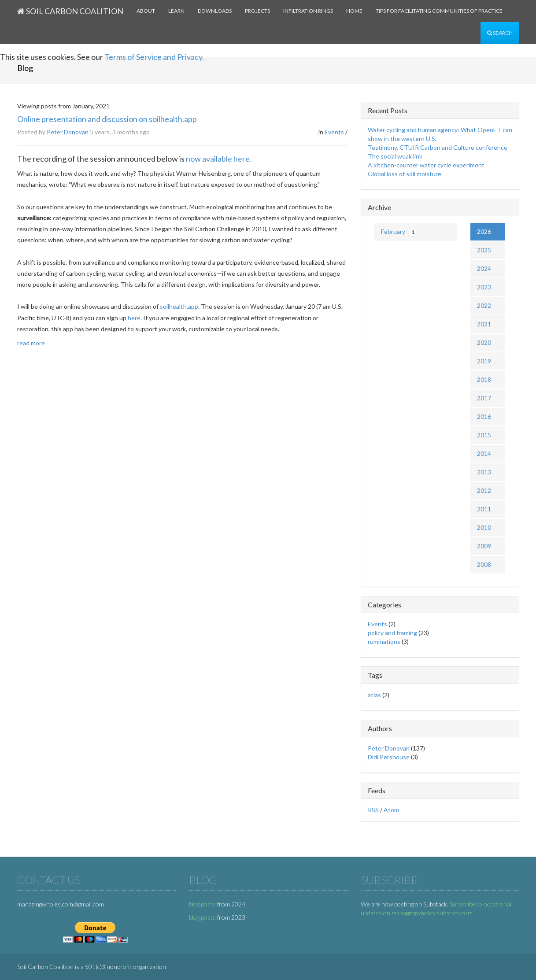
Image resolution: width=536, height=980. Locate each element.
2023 (484, 287)
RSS (373, 810)
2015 (484, 435)
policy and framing (392, 633)
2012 (484, 490)
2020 (484, 342)
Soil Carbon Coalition (70, 11)
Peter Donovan (68, 132)
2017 (484, 398)
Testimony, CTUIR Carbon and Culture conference (438, 147)
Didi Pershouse (389, 757)
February (399, 232)
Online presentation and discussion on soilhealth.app (107, 119)
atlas (374, 695)
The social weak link (395, 156)
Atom (391, 810)
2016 (484, 416)
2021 (484, 324)
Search (500, 33)
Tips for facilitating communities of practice (439, 11)
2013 (484, 472)
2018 (484, 379)
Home (354, 11)
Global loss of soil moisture (405, 174)
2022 (484, 305)
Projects (257, 11)
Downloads (215, 11)
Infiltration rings (308, 11)
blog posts (202, 904)
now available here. (219, 159)
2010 (484, 527)
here (134, 318)
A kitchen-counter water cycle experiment (426, 165)
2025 (484, 250)
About (146, 11)
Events (334, 132)
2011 (484, 509)
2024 (484, 268)
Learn (176, 11)
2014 (484, 453)
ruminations (384, 642)
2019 (484, 361)
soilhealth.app (179, 306)
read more (31, 343)
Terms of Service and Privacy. (154, 57)
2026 (484, 231)
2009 (484, 546)
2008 (484, 564)
